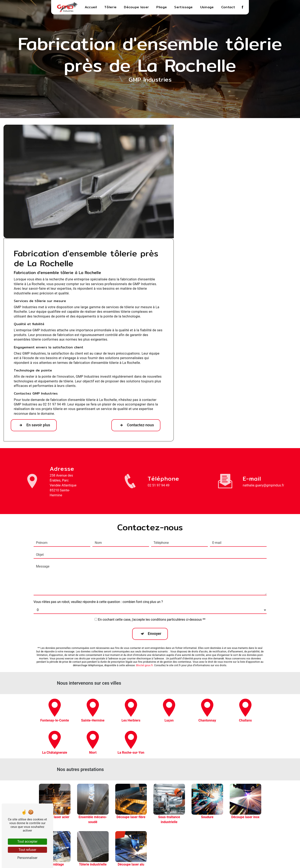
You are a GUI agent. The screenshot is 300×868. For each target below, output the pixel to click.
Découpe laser (136, 7)
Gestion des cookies (198, 858)
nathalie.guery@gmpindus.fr (263, 390)
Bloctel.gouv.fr (144, 552)
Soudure (257, 822)
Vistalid (96, 858)
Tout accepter (27, 842)
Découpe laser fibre (258, 813)
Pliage (162, 7)
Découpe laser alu (258, 842)
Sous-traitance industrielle (257, 818)
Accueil (91, 7)
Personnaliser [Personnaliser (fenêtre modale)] (27, 858)
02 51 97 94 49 (159, 390)
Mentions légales (163, 858)
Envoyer (155, 520)
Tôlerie (110, 7)
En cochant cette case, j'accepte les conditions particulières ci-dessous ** (152, 505)
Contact (228, 7)
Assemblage (258, 832)
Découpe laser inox (258, 827)
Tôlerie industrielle (258, 837)
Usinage (207, 7)
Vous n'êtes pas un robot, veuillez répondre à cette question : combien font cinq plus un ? (98, 488)
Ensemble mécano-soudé (258, 808)
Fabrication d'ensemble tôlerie (258, 846)
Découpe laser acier (258, 803)
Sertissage (183, 7)
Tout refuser (27, 850)
